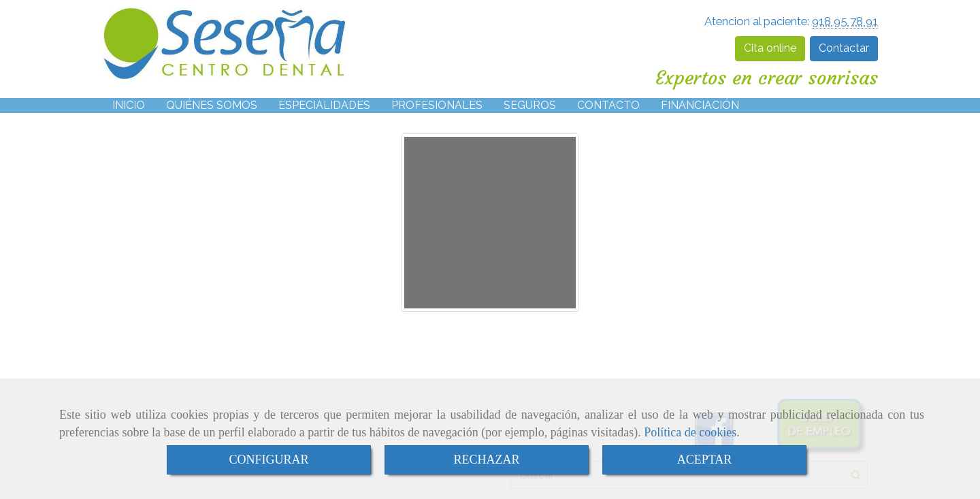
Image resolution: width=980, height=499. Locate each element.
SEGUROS (530, 105)
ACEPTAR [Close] (705, 460)
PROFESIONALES (437, 105)
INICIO (129, 105)
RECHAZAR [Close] (486, 460)
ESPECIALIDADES (324, 105)
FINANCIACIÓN (700, 105)
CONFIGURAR (268, 460)
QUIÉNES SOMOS (212, 105)
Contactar (844, 48)
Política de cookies (690, 432)
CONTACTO (608, 105)
